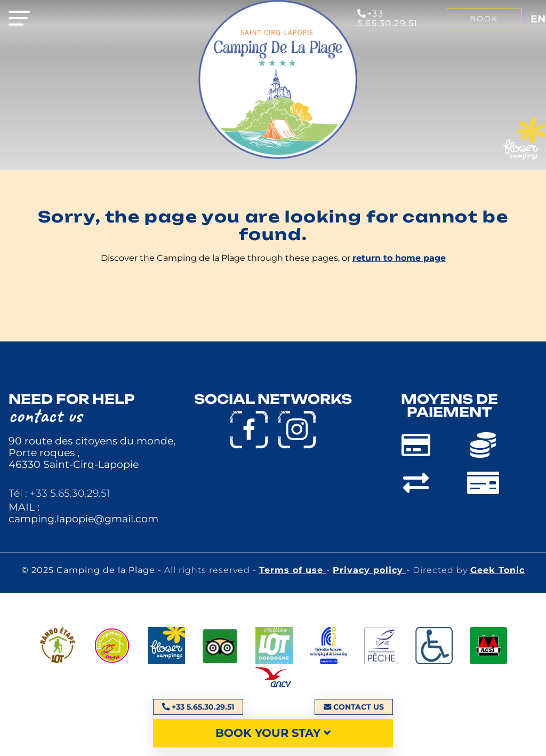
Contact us (354, 707)
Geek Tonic (497, 570)
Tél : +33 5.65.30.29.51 (59, 493)
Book (484, 19)
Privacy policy (370, 570)
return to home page (399, 258)
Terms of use (293, 570)
